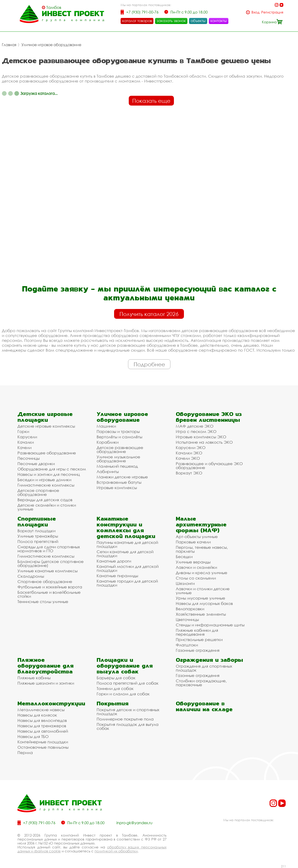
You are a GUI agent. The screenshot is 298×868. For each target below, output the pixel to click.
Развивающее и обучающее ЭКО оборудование (209, 466)
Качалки (26, 442)
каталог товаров (137, 21)
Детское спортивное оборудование (38, 492)
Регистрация (272, 12)
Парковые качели (193, 542)
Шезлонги (185, 583)
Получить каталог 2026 (149, 314)
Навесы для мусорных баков (204, 603)
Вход (256, 12)
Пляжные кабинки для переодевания (197, 632)
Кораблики (108, 442)
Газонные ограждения (198, 650)
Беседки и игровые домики (44, 480)
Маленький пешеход (117, 466)
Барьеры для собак (116, 678)
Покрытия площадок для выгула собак (128, 726)
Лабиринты (108, 472)
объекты (198, 21)
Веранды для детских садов (45, 500)
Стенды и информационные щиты (210, 625)
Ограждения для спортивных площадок (204, 668)
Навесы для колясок (37, 715)
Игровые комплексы (117, 488)
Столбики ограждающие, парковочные (201, 683)
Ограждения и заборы (209, 660)
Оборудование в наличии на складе (204, 706)
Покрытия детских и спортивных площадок (128, 712)
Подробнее (149, 364)
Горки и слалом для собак (123, 694)
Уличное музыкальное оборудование (118, 459)
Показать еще (151, 101)
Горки (23, 431)
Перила (25, 753)
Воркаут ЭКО (189, 473)
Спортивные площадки (37, 521)
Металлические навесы (41, 710)
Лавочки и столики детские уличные (203, 591)
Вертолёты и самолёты (119, 437)
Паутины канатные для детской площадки (127, 544)
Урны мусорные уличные (200, 598)
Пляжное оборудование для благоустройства (46, 666)
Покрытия (113, 703)
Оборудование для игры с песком (52, 469)
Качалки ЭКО (189, 453)
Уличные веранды (193, 562)
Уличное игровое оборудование (51, 45)
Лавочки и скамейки (196, 567)
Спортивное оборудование (45, 582)
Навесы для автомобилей (43, 731)
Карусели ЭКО (191, 448)
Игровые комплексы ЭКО (201, 437)
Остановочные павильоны (43, 747)
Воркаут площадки (36, 531)
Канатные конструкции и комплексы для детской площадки (126, 527)
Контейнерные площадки (43, 742)
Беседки (184, 557)
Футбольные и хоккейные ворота (50, 587)
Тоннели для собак (115, 688)
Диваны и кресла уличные (201, 573)
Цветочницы (187, 619)
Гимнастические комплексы (46, 485)
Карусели (27, 437)
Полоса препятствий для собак (128, 683)
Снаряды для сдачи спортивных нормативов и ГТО (49, 549)
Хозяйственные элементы (201, 614)
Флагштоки (187, 645)
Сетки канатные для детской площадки (125, 554)
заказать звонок (171, 21)
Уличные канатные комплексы (47, 571)
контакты (219, 21)
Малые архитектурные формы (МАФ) (201, 524)
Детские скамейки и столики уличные (47, 507)
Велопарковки (190, 609)
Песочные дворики (36, 464)
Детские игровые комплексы (46, 426)
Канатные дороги (114, 561)
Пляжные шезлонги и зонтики (46, 683)
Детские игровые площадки (45, 417)
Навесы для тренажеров (42, 726)
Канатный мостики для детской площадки (128, 568)
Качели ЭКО (188, 458)
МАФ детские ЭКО (195, 426)
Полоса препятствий (38, 541)
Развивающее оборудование (47, 453)
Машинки (106, 426)
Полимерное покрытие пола (125, 719)
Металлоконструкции (51, 703)
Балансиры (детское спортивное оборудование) (51, 563)
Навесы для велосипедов (42, 720)
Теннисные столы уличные (43, 602)
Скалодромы (31, 576)
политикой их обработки (116, 851)
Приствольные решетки (199, 640)
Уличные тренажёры (38, 536)
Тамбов (54, 7)
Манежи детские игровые (122, 477)
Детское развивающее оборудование (120, 449)
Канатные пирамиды (117, 576)
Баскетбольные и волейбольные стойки (49, 594)
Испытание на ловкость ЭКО (204, 442)
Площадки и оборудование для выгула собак (125, 666)
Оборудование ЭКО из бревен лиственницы (209, 417)
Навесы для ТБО (33, 736)
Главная (9, 45)
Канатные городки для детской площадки (127, 583)
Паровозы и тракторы (118, 431)
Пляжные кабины (34, 678)
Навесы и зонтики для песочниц (49, 474)
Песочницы (29, 458)
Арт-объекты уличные (197, 537)
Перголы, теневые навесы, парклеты (202, 549)
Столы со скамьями (196, 578)
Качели (24, 448)
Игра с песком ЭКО (196, 431)
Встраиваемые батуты (119, 482)
